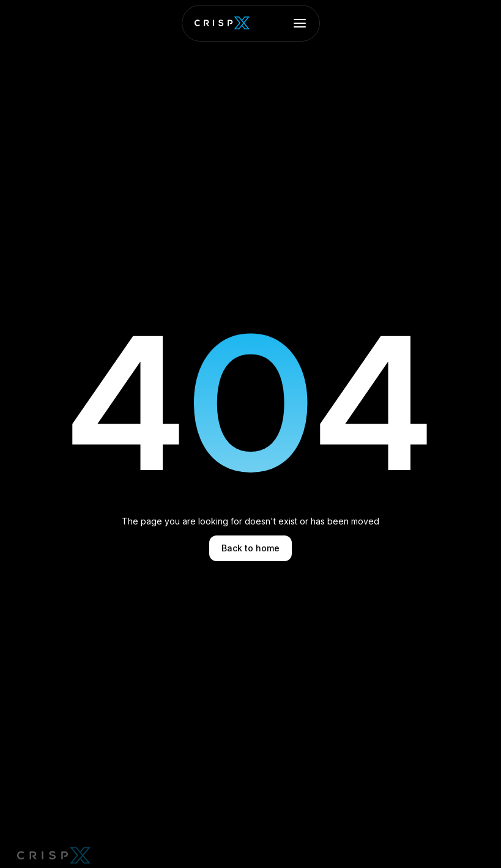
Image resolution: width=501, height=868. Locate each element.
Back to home (251, 548)
